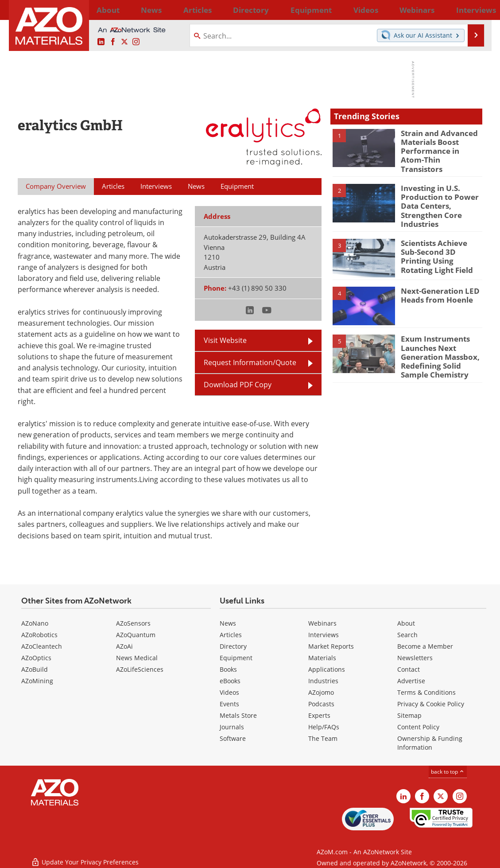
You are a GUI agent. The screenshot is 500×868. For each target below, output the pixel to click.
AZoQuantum (136, 635)
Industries (323, 681)
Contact (409, 669)
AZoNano (35, 623)
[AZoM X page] (124, 42)
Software (233, 738)
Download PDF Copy (238, 385)
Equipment (236, 658)
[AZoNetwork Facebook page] (113, 42)
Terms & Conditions (426, 692)
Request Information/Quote (250, 362)
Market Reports (331, 646)
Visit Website (225, 340)
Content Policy (418, 727)
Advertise (411, 681)
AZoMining (37, 681)
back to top (448, 772)
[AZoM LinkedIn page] (101, 42)
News (228, 623)
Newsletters (415, 658)
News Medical (137, 658)
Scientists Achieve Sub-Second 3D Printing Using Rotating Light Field (439, 243)
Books (228, 669)
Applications (327, 669)
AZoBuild (35, 669)
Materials (322, 658)
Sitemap (409, 715)
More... (471, 10)
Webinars (322, 623)
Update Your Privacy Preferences (85, 857)
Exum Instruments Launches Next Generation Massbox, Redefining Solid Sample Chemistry (441, 343)
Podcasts (321, 704)
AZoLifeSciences (140, 669)
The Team (323, 738)
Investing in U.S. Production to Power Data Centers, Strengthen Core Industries (435, 197)
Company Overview (56, 186)
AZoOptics (36, 658)
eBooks (230, 681)
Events (229, 704)
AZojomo (321, 692)
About (406, 623)
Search (407, 635)
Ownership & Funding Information (430, 743)
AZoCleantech (42, 646)
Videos (229, 692)
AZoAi (124, 646)
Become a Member (425, 646)
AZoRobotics (39, 635)
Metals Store (238, 715)
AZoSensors (133, 623)
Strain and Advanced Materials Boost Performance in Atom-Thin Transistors (438, 145)
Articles (231, 635)
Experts (319, 715)
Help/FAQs (324, 727)
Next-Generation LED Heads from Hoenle (436, 283)
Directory (227, 10)
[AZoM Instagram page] (136, 42)
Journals (232, 727)
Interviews (324, 635)
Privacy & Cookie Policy (431, 704)
